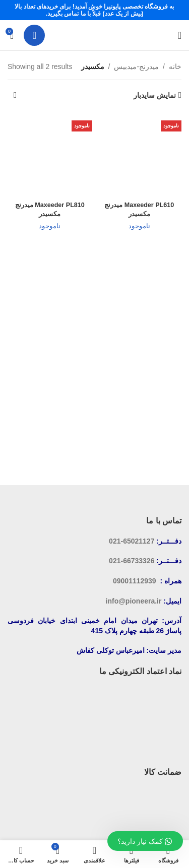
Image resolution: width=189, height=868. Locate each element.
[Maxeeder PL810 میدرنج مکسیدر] (50, 155)
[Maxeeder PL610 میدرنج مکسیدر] (140, 155)
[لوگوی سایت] (95, 35)
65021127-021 (132, 541)
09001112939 (135, 581)
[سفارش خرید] (15, 95)
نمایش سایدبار (155, 95)
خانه (175, 66)
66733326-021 (132, 561)
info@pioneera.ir (134, 601)
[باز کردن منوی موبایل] (180, 35)
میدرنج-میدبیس (136, 66)
